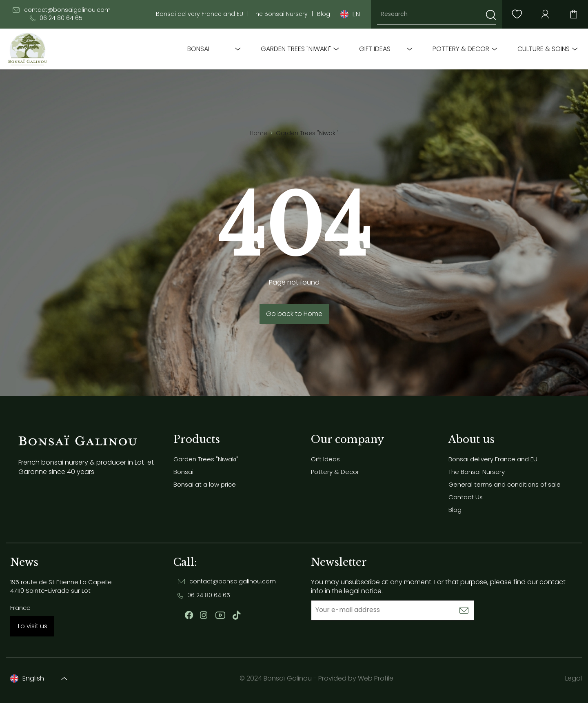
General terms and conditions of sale (505, 484)
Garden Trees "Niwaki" (296, 49)
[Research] (437, 14)
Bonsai (198, 49)
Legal (574, 679)
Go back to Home (294, 314)
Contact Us (466, 497)
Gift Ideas (375, 49)
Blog (324, 14)
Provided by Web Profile (356, 678)
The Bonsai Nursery (280, 14)
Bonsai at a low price (205, 484)
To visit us (32, 626)
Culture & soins (544, 49)
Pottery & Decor (461, 49)
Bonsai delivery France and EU (200, 14)
